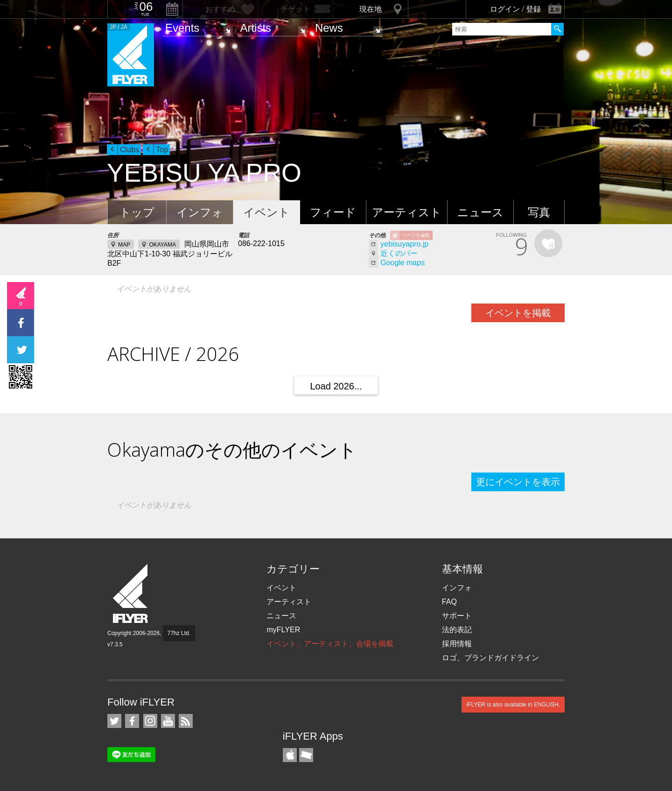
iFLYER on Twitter (114, 721)
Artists (255, 28)
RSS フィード (186, 721)
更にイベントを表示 (518, 482)
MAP (124, 245)
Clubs (129, 150)
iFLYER (131, 594)
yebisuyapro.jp (404, 244)
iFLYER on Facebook (132, 721)
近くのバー (399, 253)
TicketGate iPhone (306, 755)
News (329, 28)
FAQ (449, 602)
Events (182, 28)
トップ (137, 212)
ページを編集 (416, 235)
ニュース (480, 212)
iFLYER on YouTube (168, 721)
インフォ (200, 212)
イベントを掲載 (518, 313)
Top (162, 150)
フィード (333, 212)
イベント (266, 212)
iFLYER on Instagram (150, 721)
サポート (457, 616)
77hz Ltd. (179, 633)
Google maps (402, 263)
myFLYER (283, 630)
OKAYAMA (162, 245)
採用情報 (457, 644)
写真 (539, 212)
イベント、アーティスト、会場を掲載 (330, 644)
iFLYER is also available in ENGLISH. (513, 705)
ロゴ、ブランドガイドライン (490, 658)
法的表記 (457, 630)
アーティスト (407, 212)
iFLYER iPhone (290, 755)
